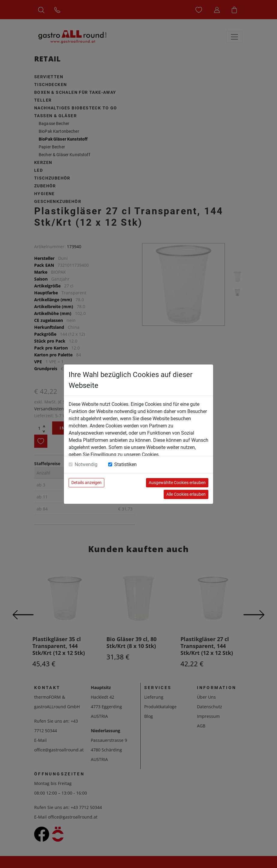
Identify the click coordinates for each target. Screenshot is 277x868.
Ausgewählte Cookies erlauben (177, 483)
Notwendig (86, 464)
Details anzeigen (86, 483)
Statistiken (125, 464)
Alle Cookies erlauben (186, 494)
